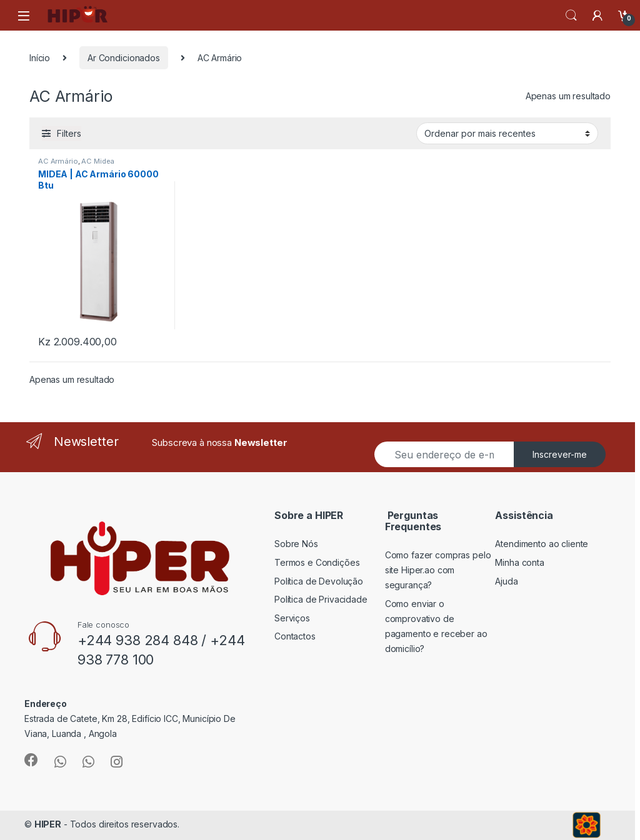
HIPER (48, 824)
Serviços (292, 618)
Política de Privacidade (321, 599)
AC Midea (98, 161)
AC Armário (58, 161)
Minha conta (519, 562)
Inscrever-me (560, 454)
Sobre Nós (296, 544)
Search (571, 16)
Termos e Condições (317, 562)
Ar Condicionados (124, 58)
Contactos (295, 636)
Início (40, 58)
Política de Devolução (319, 581)
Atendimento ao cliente (542, 544)
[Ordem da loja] (507, 133)
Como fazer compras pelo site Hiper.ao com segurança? (438, 570)
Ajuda (506, 581)
